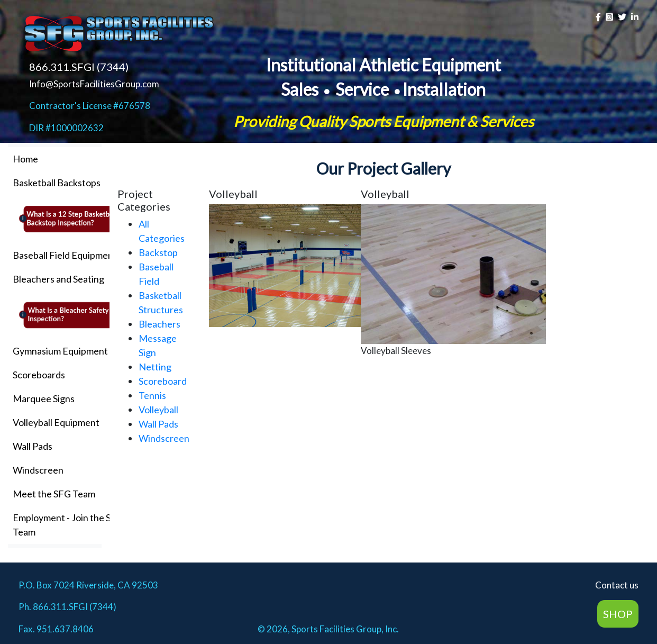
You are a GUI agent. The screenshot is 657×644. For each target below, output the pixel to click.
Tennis (152, 395)
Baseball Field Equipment (65, 255)
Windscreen (38, 470)
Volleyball (158, 410)
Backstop (158, 252)
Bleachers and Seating (58, 279)
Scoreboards (39, 375)
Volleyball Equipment (56, 422)
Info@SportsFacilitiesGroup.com (94, 84)
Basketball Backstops (57, 183)
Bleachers (159, 324)
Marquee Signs (44, 398)
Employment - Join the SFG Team (68, 525)
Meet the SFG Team (54, 494)
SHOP (618, 614)
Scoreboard (163, 381)
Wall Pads (33, 446)
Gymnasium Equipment (60, 351)
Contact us (617, 585)
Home (25, 159)
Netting (155, 367)
